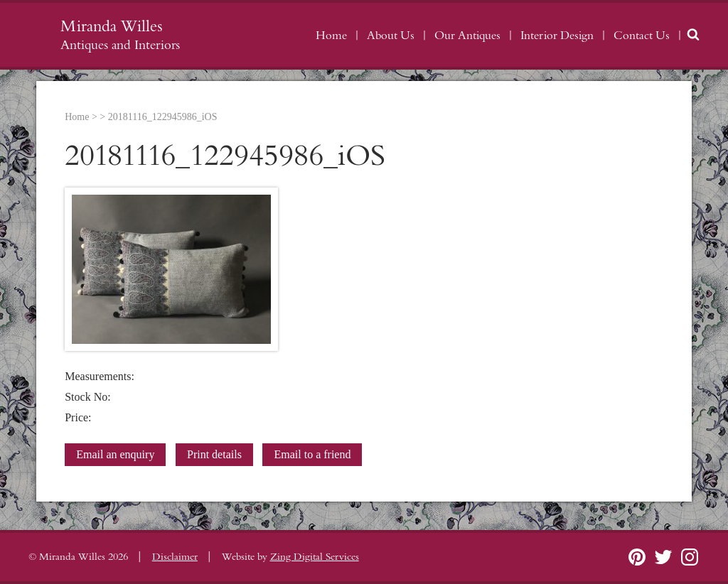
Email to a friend (312, 454)
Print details (214, 454)
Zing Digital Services (315, 557)
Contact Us (642, 36)
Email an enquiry (115, 454)
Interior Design (557, 36)
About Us (391, 36)
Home (331, 36)
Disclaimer (175, 557)
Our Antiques (467, 36)
